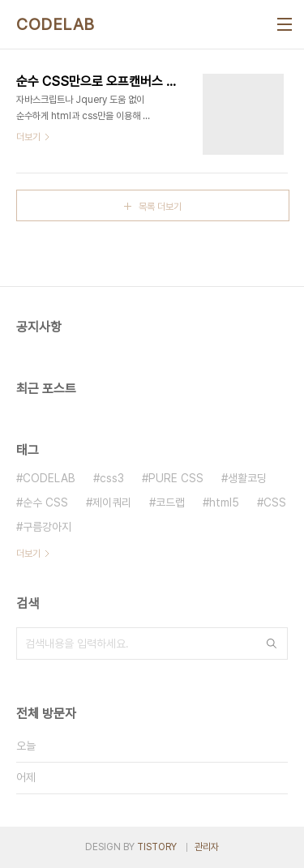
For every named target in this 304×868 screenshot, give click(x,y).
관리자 (207, 847)
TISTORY (157, 847)
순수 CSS (45, 502)
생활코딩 (247, 478)
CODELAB (56, 24)
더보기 (28, 554)
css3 (112, 478)
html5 (224, 502)
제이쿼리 (112, 502)
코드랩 (170, 502)
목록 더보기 (160, 207)
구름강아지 (47, 527)
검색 (272, 644)
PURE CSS (176, 478)
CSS (275, 502)
